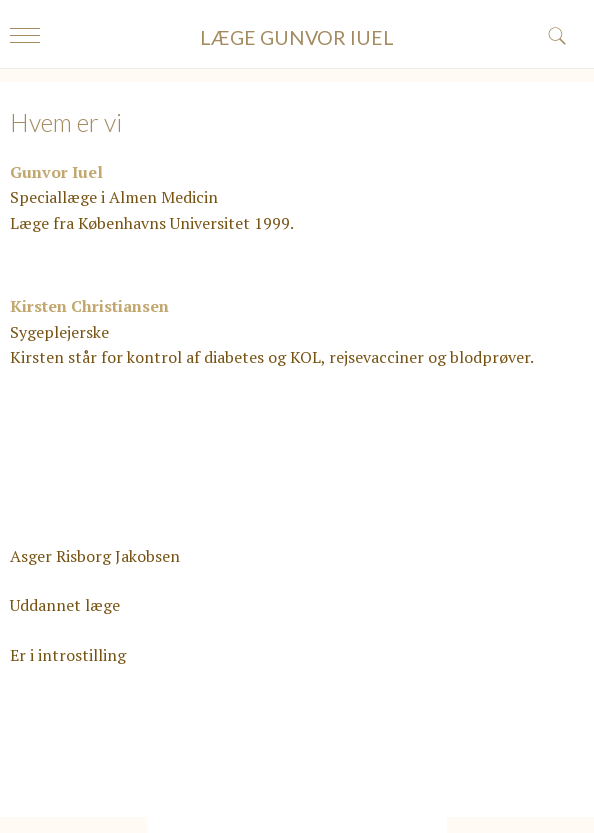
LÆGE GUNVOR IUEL (297, 37)
